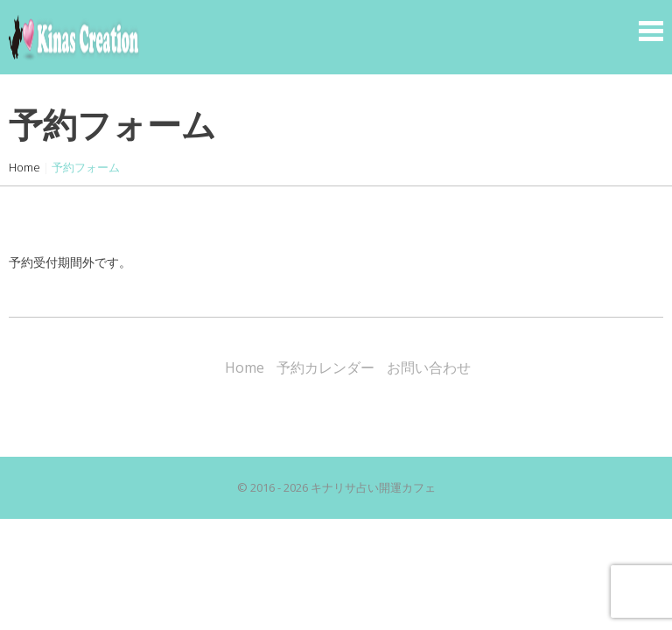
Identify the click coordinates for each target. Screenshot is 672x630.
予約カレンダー (325, 367)
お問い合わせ (429, 367)
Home (24, 167)
